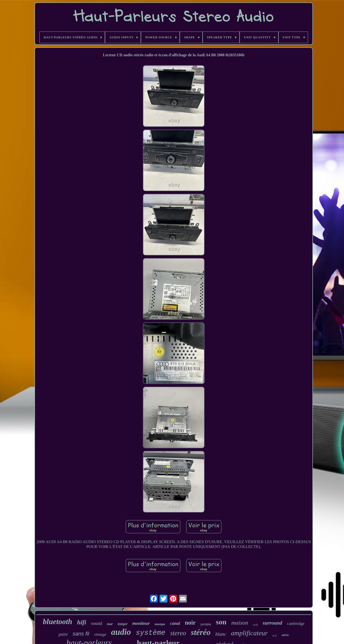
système (151, 633)
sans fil (81, 634)
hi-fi (275, 636)
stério (285, 635)
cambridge (296, 624)
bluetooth (58, 622)
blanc (221, 634)
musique (160, 624)
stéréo (201, 632)
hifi (82, 622)
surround (272, 623)
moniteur (141, 623)
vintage (100, 634)
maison (240, 623)
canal (175, 623)
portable (206, 624)
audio (121, 632)
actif (255, 625)
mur (110, 624)
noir (190, 623)
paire (63, 634)
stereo (178, 633)
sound (97, 623)
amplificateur (249, 633)
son (221, 622)
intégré (122, 624)
